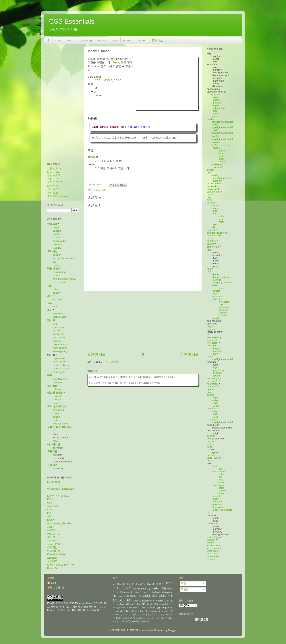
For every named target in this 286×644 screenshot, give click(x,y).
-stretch (216, 291)
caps (221, 304)
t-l (213, 145)
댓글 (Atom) (111, 362)
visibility (57, 248)
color (55, 289)
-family (216, 274)
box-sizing (58, 410)
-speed (216, 376)
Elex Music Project (57, 554)
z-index (57, 265)
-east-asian (224, 307)
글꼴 (50, 303)
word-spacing (60, 348)
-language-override (223, 283)
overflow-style (60, 379)
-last (220, 469)
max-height (213, 378)
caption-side (59, 358)
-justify (216, 499)
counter (57, 400)
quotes (56, 403)
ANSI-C (51, 530)
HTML (70, 40)
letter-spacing (60, 351)
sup (161, 615)
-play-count (218, 370)
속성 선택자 (54, 179)
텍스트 (51, 320)
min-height (213, 384)
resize (56, 420)
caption (136, 592)
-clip (215, 116)
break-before (214, 183)
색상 (50, 286)
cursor (56, 413)
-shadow (217, 181)
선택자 (148, 584)
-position (217, 103)
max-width (212, 381)
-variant (216, 299)
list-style (57, 300)
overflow (57, 244)
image (93, 157)
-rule (215, 214)
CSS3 (118, 600)
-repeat (216, 105)
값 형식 (117, 584)
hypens (57, 341)
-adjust (222, 288)
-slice (221, 153)
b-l (227, 145)
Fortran (128, 40)
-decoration (219, 471)
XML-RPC (53, 540)
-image (216, 100)
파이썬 (51, 537)
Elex (53, 583)
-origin (216, 114)
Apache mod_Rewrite (59, 523)
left (72, 258)
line (123, 608)
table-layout (59, 362)
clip (55, 262)
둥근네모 (52, 561)
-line (220, 477)
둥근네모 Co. (160, 40)
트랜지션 (52, 465)
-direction (217, 373)
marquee (58, 382)
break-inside (214, 189)
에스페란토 (54, 551)
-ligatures (223, 310)
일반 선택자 (54, 175)
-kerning (217, 280)
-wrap (215, 417)
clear (61, 238)
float (55, 238)
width (63, 241)
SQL (50, 516)
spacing (144, 615)
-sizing (216, 175)
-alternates (224, 302)
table (119, 618)
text (55, 324)
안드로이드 (54, 534)
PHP (50, 513)
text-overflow (60, 424)
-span (215, 225)
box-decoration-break (64, 279)
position (57, 255)
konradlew (147, 630)
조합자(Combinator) (58, 196)
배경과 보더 (54, 269)
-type (215, 354)
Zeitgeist (52, 558)
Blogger (172, 630)
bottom (66, 258)
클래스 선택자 (55, 182)
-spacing (217, 167)
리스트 (51, 296)
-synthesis (218, 296)
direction (211, 241)
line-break (58, 334)
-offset (216, 400)
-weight (216, 318)
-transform (218, 507)
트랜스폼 (52, 451)
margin (56, 227)
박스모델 (52, 224)
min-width (212, 387)
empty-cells (59, 372)
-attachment (219, 108)
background (59, 272)
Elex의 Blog (54, 482)
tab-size (57, 331)
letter (115, 608)
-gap (215, 211)
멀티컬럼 (52, 386)
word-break (59, 338)
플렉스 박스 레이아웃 (59, 427)
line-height (58, 313)
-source (222, 151)
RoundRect (53, 568)
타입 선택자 (54, 172)
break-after (213, 186)
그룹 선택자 (54, 169)
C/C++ (102, 40)
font (55, 306)
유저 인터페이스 (57, 406)
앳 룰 (159, 584)
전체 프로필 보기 (57, 588)
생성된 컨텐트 (55, 393)
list (103, 190)
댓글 (185, 590)
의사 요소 (53, 193)
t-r (218, 145)
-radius (216, 142)
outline (56, 417)
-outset (222, 159)
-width (216, 136)
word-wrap (213, 554)
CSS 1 (99, 80)
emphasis (121, 604)
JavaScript (86, 40)
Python (142, 40)
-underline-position (222, 510)
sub (153, 615)
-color (215, 97)
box (118, 592)
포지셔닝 (52, 251)
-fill (214, 227)
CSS (58, 40)
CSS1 (97, 190)
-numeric (223, 313)
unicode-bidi (213, 556)
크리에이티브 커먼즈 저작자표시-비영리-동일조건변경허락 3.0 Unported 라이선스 (77, 607)
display (116, 62)
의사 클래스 (54, 189)
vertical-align (60, 317)
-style (215, 130)
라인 (50, 310)
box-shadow (59, 282)
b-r (222, 145)
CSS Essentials (72, 21)
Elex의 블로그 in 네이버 (61, 565)
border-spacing (61, 369)
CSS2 (163, 596)
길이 (128, 584)
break (126, 592)
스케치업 (52, 547)
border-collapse (61, 365)
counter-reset (214, 236)
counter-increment (217, 233)
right (59, 258)
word (133, 621)
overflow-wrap (60, 344)
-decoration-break (222, 178)
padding (57, 231)
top (54, 258)
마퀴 (50, 375)
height (56, 241)
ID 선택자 (53, 186)
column (57, 389)
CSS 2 (108, 80)
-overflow (217, 502)
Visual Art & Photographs (61, 489)
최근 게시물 (96, 354)
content (57, 396)
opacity (57, 293)
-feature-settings (221, 277)
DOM (50, 509)
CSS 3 (117, 80)
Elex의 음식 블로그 (58, 496)
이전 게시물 (190, 354)
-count (216, 208)
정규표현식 (54, 544)
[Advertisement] (167, 83)
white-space (59, 327)
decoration (147, 601)
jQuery (51, 520)
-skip (220, 480)
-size (215, 111)
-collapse (217, 164)
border (56, 275)
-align (215, 466)
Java (115, 40)
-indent (216, 496)
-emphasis (218, 485)
